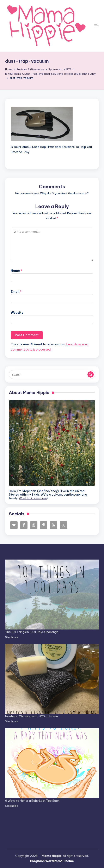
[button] (91, 374)
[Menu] (96, 26)
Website (17, 313)
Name (16, 271)
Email (16, 292)
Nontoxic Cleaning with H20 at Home (32, 716)
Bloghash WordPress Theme (52, 861)
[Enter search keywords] (52, 374)
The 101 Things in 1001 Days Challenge (32, 632)
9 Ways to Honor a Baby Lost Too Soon (32, 801)
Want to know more (33, 498)
